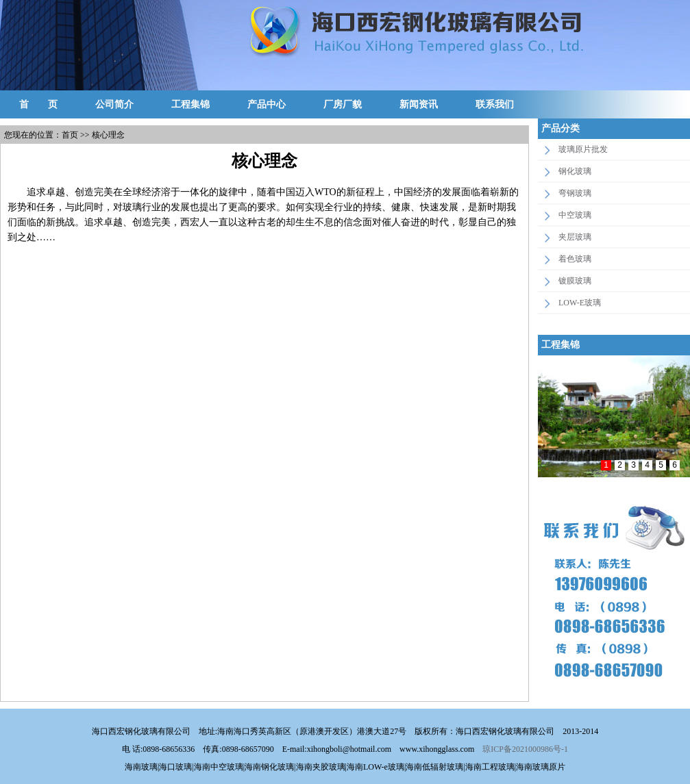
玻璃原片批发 (583, 149)
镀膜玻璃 (575, 281)
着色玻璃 (575, 259)
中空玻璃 (575, 215)
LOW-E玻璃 (580, 303)
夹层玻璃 (575, 237)
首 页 (38, 104)
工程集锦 (190, 104)
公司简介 (114, 104)
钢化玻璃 (575, 171)
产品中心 (267, 104)
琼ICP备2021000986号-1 (525, 749)
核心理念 (108, 135)
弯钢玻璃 (575, 193)
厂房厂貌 (343, 104)
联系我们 (495, 104)
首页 (70, 135)
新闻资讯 (419, 104)
